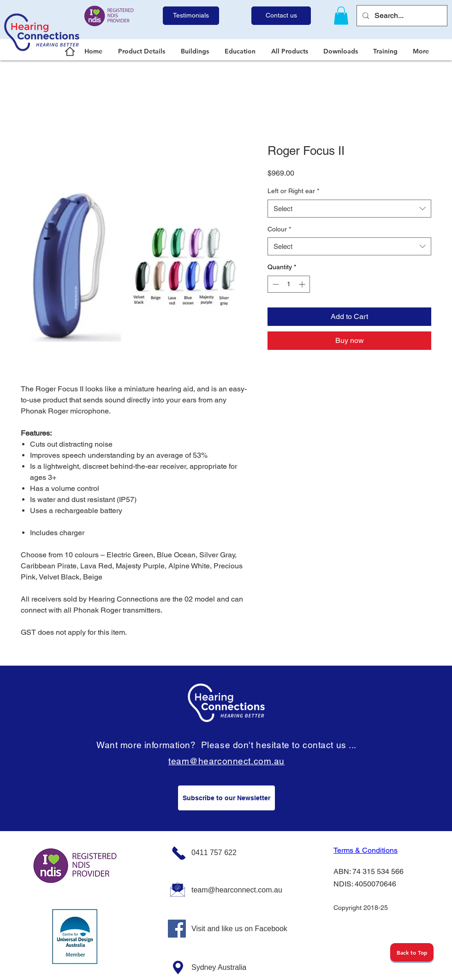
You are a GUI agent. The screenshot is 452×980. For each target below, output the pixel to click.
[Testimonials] (191, 16)
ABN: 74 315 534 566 (369, 871)
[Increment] (303, 284)
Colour (279, 229)
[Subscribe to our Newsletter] (226, 798)
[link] (341, 15)
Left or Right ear (293, 191)
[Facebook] (177, 929)
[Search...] (401, 16)
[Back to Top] (412, 952)
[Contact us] (281, 16)
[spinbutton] (289, 284)
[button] (143, 51)
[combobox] (349, 209)
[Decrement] (275, 284)
